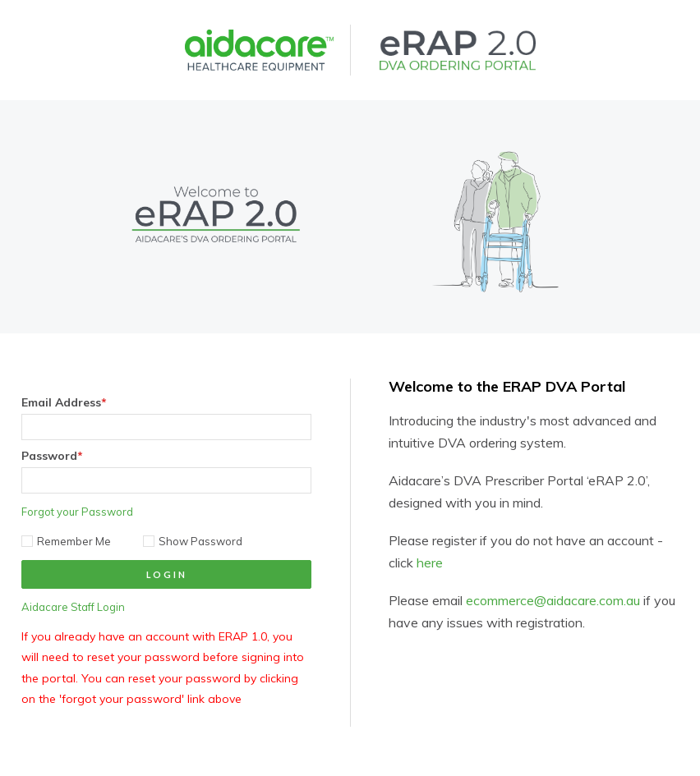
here (430, 562)
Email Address (64, 402)
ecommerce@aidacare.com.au (553, 600)
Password (52, 456)
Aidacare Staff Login (73, 607)
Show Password (193, 541)
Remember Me (66, 541)
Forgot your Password (77, 512)
